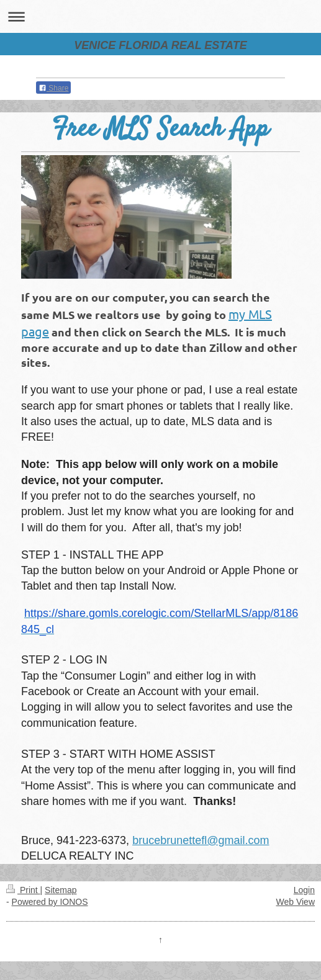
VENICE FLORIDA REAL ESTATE (160, 45)
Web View (295, 902)
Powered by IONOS (50, 902)
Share (53, 88)
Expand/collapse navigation (160, 16)
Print (23, 890)
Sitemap (61, 890)
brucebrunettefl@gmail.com (201, 840)
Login (304, 890)
